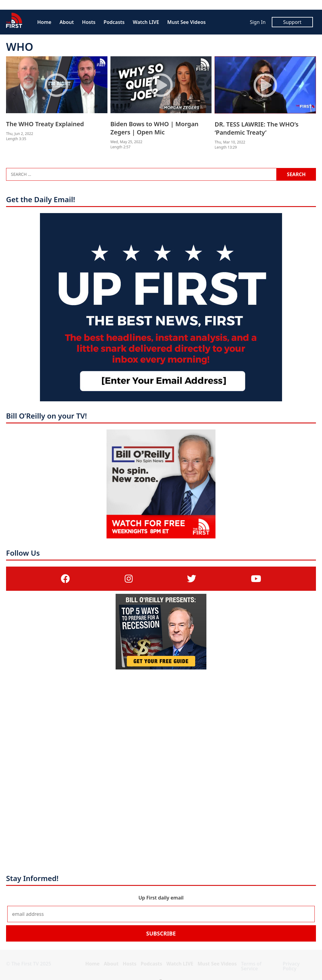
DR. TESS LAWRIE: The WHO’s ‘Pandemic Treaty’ (256, 128)
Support (292, 22)
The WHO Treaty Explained (45, 124)
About (67, 22)
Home (44, 22)
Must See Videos (187, 22)
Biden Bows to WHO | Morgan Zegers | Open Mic (154, 128)
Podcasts (114, 22)
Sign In (258, 22)
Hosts (89, 22)
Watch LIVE (146, 22)
